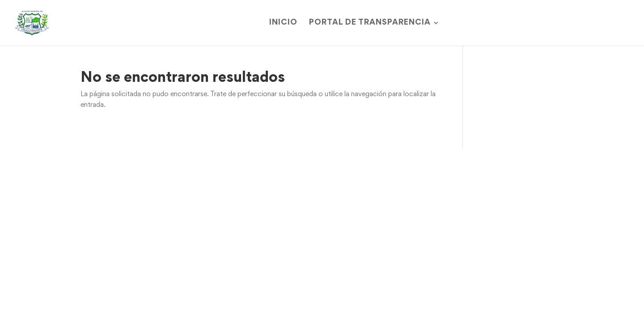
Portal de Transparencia (370, 23)
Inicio (283, 23)
